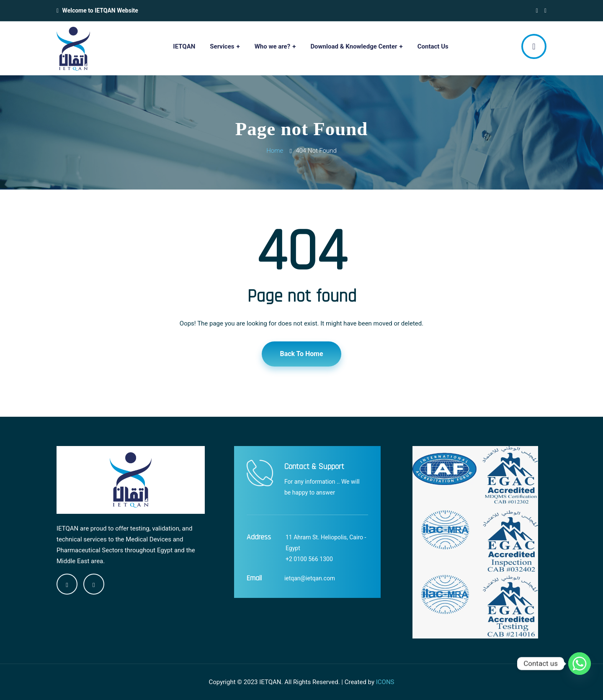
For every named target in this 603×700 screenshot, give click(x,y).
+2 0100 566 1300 (309, 559)
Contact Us (433, 46)
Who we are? (273, 46)
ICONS (385, 682)
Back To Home (301, 354)
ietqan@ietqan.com (310, 578)
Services (222, 46)
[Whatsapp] (580, 664)
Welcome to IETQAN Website (100, 10)
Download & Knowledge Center (354, 46)
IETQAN (184, 46)
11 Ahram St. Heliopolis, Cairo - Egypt (326, 543)
